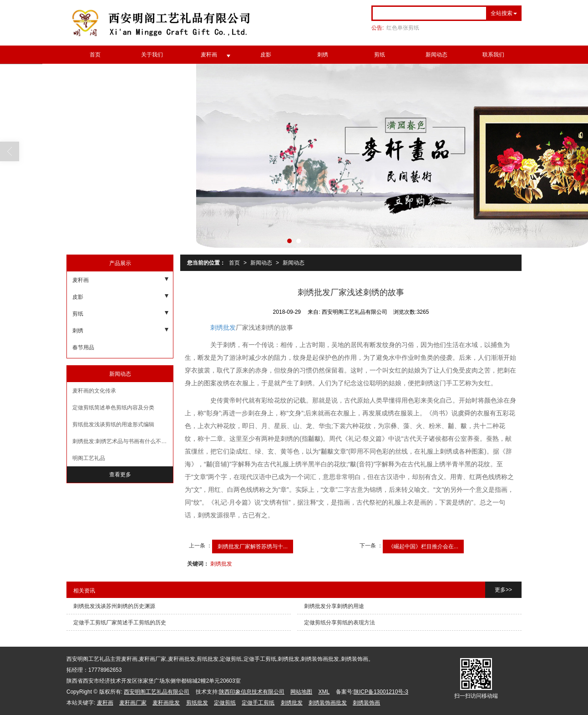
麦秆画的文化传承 (94, 391)
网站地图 (301, 692)
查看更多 (120, 475)
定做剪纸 (225, 703)
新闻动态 (436, 55)
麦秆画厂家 (133, 703)
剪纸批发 (197, 703)
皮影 (266, 55)
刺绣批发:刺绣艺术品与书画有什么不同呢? (123, 441)
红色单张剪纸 (403, 28)
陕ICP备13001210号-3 (381, 692)
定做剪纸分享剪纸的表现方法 (340, 623)
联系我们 (493, 55)
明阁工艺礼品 (89, 458)
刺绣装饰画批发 (328, 703)
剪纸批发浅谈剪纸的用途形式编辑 (113, 424)
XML (324, 692)
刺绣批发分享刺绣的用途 (334, 606)
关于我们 (152, 55)
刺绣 (323, 55)
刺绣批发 (223, 327)
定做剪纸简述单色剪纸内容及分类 (113, 408)
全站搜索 (502, 13)
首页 (95, 55)
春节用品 (83, 347)
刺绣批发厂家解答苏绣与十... (253, 546)
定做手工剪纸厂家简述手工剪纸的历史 (120, 623)
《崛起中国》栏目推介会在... (423, 546)
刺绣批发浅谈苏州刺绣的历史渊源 (114, 606)
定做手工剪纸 (258, 703)
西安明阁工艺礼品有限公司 (157, 692)
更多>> (503, 590)
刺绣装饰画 (366, 703)
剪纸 (380, 55)
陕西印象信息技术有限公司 (252, 692)
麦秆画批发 (166, 703)
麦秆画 (209, 55)
